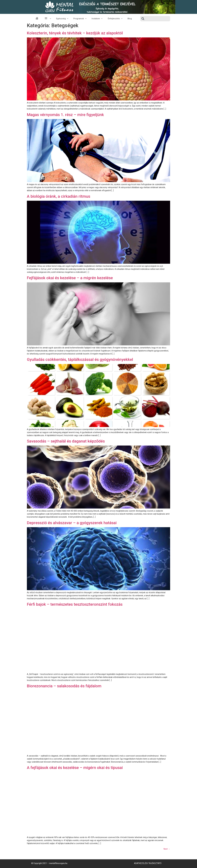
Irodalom (97, 19)
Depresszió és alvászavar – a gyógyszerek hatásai (72, 523)
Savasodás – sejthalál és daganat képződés (66, 441)
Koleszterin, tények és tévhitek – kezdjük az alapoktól (75, 33)
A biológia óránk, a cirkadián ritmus (59, 196)
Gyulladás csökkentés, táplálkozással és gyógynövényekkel (80, 359)
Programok (80, 19)
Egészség (62, 19)
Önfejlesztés (115, 19)
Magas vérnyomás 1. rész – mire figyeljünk (65, 115)
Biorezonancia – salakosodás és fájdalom (64, 686)
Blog (130, 19)
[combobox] (155, 19)
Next (167, 849)
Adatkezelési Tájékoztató (148, 863)
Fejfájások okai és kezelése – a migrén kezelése (70, 278)
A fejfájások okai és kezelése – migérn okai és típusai (75, 768)
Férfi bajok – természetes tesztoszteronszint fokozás (75, 604)
